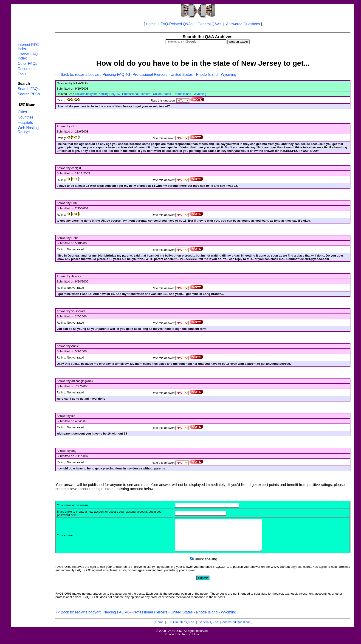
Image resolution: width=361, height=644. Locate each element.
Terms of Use (190, 640)
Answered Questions (243, 24)
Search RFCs (29, 94)
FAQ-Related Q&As (177, 24)
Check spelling (205, 565)
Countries (25, 117)
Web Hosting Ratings (28, 130)
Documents (27, 69)
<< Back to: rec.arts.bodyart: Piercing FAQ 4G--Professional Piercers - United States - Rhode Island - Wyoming (146, 75)
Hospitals (25, 123)
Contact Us (173, 640)
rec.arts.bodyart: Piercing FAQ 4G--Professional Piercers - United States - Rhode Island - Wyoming (141, 94)
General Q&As (209, 24)
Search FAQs (29, 89)
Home (151, 24)
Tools (22, 74)
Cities (22, 112)
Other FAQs (27, 64)
